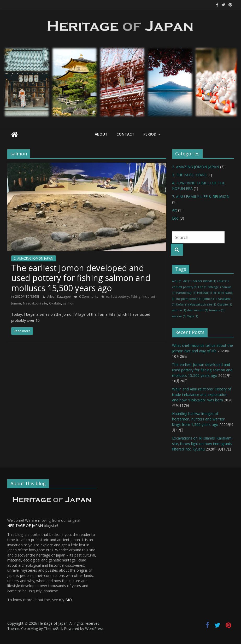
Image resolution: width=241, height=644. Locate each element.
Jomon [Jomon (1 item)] (210, 298)
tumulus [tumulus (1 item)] (217, 310)
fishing (136, 297)
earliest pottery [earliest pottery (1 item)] (185, 287)
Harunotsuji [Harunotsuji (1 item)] (186, 293)
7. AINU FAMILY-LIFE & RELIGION (201, 197)
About (101, 134)
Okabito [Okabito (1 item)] (224, 305)
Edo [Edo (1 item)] (203, 287)
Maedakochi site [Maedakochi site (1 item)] (203, 305)
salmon (69, 303)
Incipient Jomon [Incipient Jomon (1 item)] (189, 298)
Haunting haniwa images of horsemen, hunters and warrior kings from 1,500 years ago (198, 419)
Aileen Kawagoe (59, 297)
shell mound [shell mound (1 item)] (198, 310)
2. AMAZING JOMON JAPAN (34, 258)
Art (175, 210)
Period (150, 134)
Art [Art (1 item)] (187, 281)
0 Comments (86, 297)
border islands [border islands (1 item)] (204, 281)
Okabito (55, 303)
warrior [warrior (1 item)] (179, 316)
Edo (175, 218)
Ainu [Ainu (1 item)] (177, 281)
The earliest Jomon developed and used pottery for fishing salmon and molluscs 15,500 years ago (81, 278)
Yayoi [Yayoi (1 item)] (193, 316)
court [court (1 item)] (223, 281)
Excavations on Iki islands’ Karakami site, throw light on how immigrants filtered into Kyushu (202, 443)
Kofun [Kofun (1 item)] (182, 305)
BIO (69, 600)
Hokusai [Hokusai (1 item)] (204, 293)
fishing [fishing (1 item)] (214, 287)
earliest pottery (117, 297)
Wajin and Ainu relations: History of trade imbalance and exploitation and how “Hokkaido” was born (202, 394)
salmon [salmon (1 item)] (179, 310)
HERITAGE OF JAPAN (25, 526)
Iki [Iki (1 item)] (216, 293)
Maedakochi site (35, 303)
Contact (125, 134)
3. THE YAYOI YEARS (189, 175)
